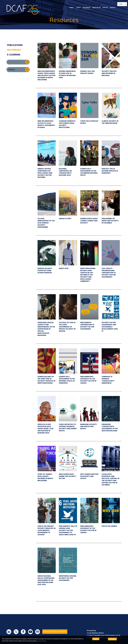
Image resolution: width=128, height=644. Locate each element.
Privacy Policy (91, 631)
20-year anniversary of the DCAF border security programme (47, 209)
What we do (96, 8)
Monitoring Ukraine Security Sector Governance (68, 565)
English (121, 4)
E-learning (14, 55)
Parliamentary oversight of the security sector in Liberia (89, 366)
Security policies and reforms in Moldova (111, 60)
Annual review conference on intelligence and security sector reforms (47, 159)
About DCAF (68, 255)
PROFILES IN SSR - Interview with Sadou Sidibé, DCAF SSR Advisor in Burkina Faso (47, 415)
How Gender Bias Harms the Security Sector (68, 463)
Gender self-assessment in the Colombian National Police (89, 158)
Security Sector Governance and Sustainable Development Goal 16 (111, 313)
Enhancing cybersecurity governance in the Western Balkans (111, 414)
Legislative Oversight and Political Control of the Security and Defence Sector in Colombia (111, 466)
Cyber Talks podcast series (89, 109)
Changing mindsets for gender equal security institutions (68, 111)
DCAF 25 (105, 8)
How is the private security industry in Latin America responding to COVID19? (47, 517)
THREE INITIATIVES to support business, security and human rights (68, 414)
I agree (96, 639)
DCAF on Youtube (30, 632)
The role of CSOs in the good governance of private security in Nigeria (68, 313)
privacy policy (42, 641)
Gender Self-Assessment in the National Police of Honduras (68, 366)
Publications (15, 45)
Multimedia (14, 50)
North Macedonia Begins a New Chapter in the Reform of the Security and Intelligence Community (89, 261)
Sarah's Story (68, 205)
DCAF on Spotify (38, 632)
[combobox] (122, 4)
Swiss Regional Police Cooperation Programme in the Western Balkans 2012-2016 (47, 567)
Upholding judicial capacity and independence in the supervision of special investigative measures (47, 315)
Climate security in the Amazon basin (111, 109)
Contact (113, 8)
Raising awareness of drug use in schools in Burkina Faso (68, 61)
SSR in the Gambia (111, 513)
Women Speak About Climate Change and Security (89, 207)
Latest (78, 8)
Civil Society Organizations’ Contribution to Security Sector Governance (111, 259)
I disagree (112, 639)
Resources (86, 8)
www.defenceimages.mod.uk (111, 635)
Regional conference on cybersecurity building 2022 (68, 158)
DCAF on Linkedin (9, 632)
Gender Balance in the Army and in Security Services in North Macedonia (47, 366)
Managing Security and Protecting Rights (89, 413)
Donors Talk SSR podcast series (89, 59)
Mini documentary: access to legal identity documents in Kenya (47, 111)
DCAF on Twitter (16, 632)
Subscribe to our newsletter (55, 631)
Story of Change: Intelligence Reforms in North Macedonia (47, 464)
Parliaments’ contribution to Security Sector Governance (89, 312)
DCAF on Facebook (23, 632)
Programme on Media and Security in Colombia (111, 207)
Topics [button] (11, 70)
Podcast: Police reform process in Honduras (111, 157)
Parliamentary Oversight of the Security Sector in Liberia (89, 516)
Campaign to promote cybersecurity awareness (111, 366)
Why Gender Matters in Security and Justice (89, 463)
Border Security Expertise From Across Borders (47, 257)
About (72, 8)
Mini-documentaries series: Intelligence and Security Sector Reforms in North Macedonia (47, 62)
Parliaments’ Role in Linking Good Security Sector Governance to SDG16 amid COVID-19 (68, 517)
